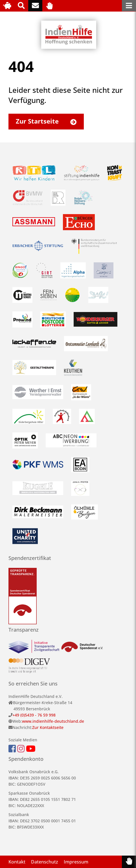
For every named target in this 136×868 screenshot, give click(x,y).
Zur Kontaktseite (48, 727)
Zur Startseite (49, 121)
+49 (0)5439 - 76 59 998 (34, 715)
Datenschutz (45, 862)
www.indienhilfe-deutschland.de (53, 721)
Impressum (76, 862)
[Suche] (21, 6)
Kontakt (17, 862)
